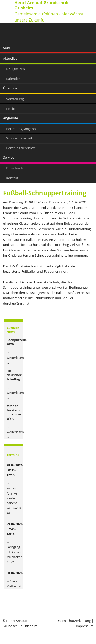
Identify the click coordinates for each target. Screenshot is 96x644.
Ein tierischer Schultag (14, 375)
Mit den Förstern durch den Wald (14, 412)
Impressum (85, 626)
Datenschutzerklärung (74, 621)
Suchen (88, 33)
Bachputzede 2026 (17, 342)
